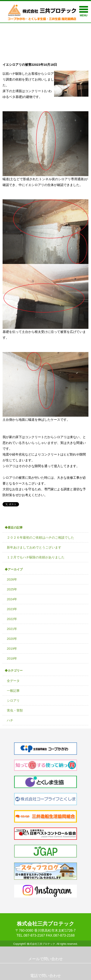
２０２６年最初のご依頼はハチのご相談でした (40, 537)
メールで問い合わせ (45, 959)
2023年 (12, 609)
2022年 (12, 619)
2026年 (12, 579)
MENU (84, 11)
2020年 (12, 639)
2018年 (12, 658)
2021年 (12, 629)
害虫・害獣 (15, 710)
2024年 (12, 599)
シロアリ (13, 700)
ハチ (10, 720)
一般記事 (13, 691)
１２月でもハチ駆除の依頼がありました (36, 557)
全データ (13, 681)
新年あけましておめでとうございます (34, 547)
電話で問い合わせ (45, 976)
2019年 (12, 649)
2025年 (12, 589)
